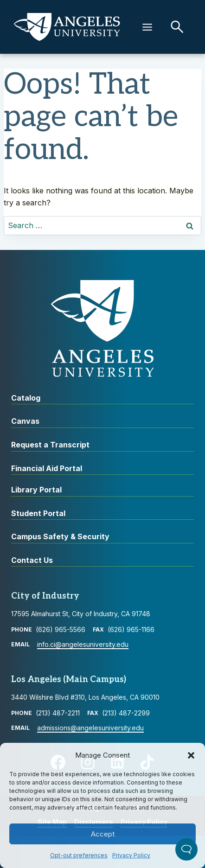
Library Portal (36, 490)
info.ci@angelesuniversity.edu (83, 644)
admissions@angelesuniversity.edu (90, 728)
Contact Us (32, 560)
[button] (191, 755)
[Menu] (147, 27)
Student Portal (38, 513)
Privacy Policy (131, 855)
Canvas (25, 421)
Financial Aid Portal (47, 468)
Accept (103, 834)
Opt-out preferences (79, 855)
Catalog (26, 398)
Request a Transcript (50, 445)
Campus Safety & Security (60, 536)
